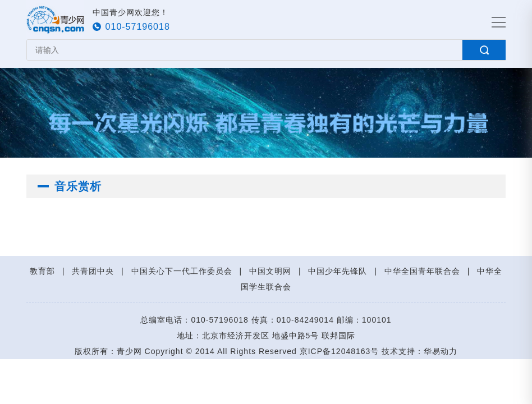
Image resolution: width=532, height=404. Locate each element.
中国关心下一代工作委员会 (182, 271)
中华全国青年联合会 (422, 271)
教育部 (42, 271)
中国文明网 (270, 271)
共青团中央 (93, 271)
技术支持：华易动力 (419, 351)
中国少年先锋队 (338, 271)
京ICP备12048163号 (340, 351)
